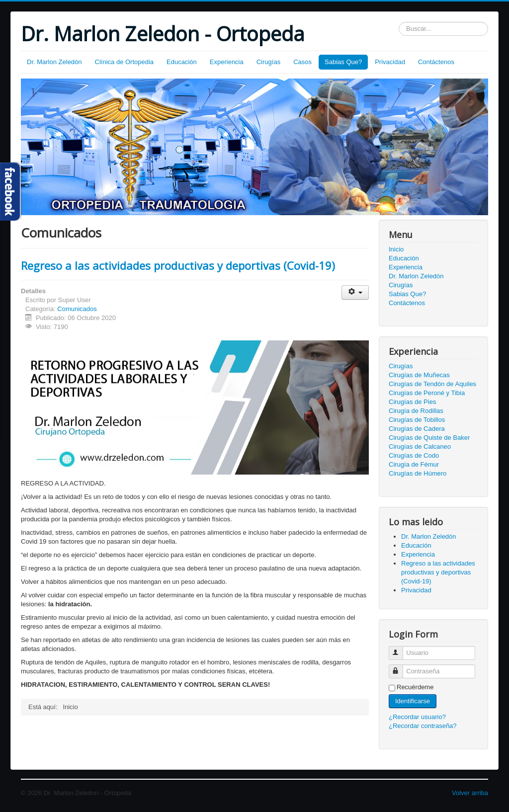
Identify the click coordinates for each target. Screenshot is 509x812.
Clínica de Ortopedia (125, 62)
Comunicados (77, 309)
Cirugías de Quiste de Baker (429, 438)
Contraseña (400, 667)
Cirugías (268, 62)
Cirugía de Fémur (414, 464)
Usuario (400, 649)
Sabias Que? (343, 62)
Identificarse (413, 701)
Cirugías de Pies (412, 402)
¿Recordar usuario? (417, 717)
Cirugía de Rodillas (416, 411)
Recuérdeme (415, 687)
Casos (302, 62)
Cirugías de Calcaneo (420, 447)
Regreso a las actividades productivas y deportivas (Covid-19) (178, 265)
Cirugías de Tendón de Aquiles (432, 384)
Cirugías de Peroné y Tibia (427, 393)
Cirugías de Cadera (417, 429)
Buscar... (399, 22)
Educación (182, 62)
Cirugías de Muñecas (419, 375)
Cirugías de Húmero (418, 473)
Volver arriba (470, 793)
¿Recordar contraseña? (423, 726)
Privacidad (390, 62)
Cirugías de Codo (414, 455)
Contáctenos (436, 62)
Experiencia (227, 62)
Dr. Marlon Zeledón (54, 62)
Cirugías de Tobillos (417, 420)
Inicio (396, 249)
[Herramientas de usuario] (355, 292)
